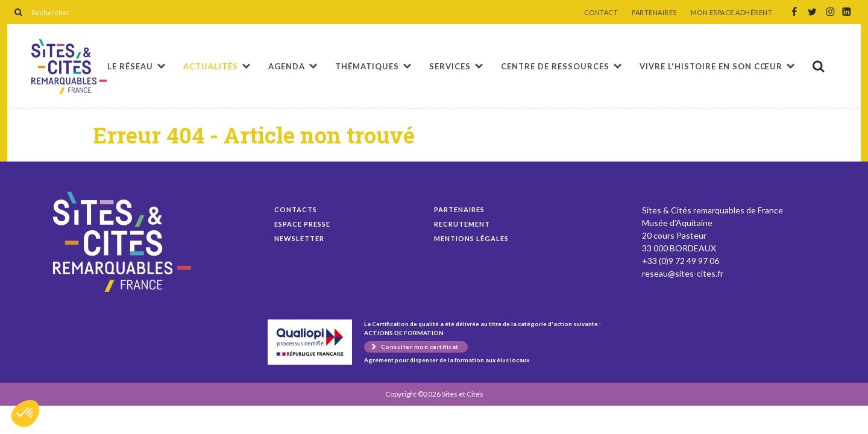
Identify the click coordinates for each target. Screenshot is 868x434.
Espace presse (302, 224)
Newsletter (299, 238)
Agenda (287, 66)
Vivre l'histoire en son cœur (711, 66)
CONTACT (601, 13)
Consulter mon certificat (420, 347)
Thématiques (367, 66)
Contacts (296, 209)
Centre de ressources (555, 66)
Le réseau (130, 66)
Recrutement (462, 224)
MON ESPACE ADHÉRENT (732, 13)
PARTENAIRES (654, 13)
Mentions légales (471, 238)
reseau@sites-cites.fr (683, 273)
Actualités (211, 66)
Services (450, 66)
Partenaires (459, 209)
